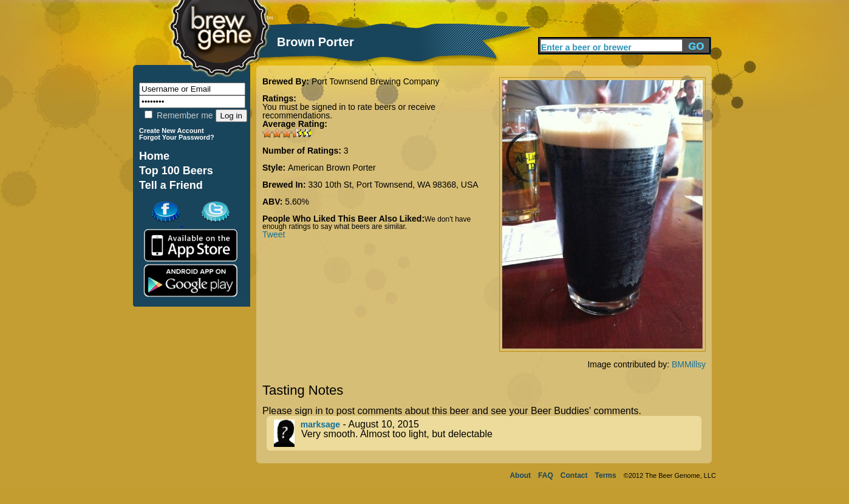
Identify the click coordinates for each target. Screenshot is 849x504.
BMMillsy (689, 364)
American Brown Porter (332, 168)
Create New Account (172, 131)
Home (154, 156)
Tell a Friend (171, 185)
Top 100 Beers (176, 171)
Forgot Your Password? (177, 137)
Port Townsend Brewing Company (376, 81)
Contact (574, 475)
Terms (606, 475)
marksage (320, 424)
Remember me (179, 115)
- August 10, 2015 (488, 433)
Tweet (274, 234)
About (520, 475)
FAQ (546, 475)
